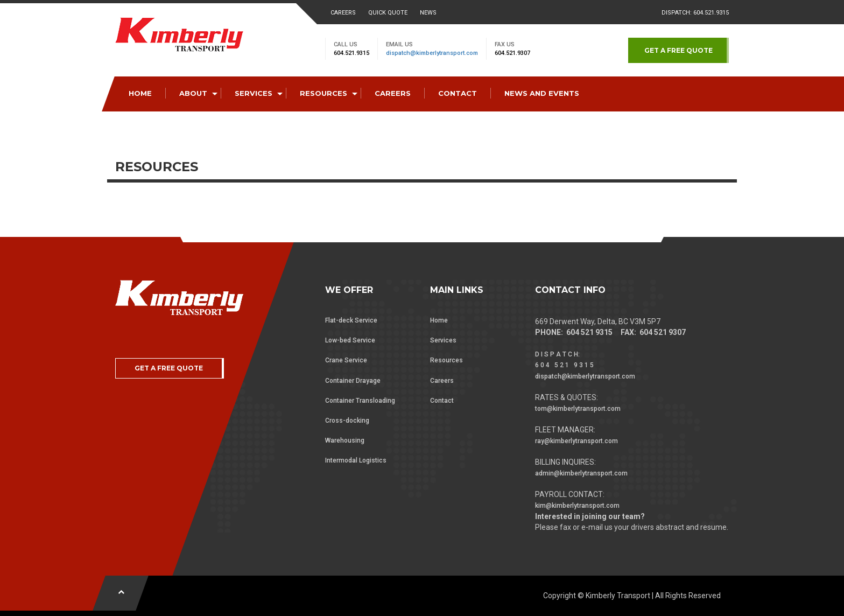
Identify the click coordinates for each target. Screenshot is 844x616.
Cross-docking (347, 421)
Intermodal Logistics (356, 460)
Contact (442, 401)
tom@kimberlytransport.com (578, 409)
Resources (446, 360)
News (428, 13)
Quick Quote (388, 13)
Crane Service (346, 360)
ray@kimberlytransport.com (576, 441)
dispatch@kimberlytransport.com (432, 53)
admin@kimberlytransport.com (581, 473)
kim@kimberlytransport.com (577, 506)
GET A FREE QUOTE (678, 50)
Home (439, 320)
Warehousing (345, 440)
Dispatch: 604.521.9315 (695, 13)
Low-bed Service (350, 340)
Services (443, 340)
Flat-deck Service (351, 320)
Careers (343, 13)
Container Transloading (360, 401)
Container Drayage (353, 381)
